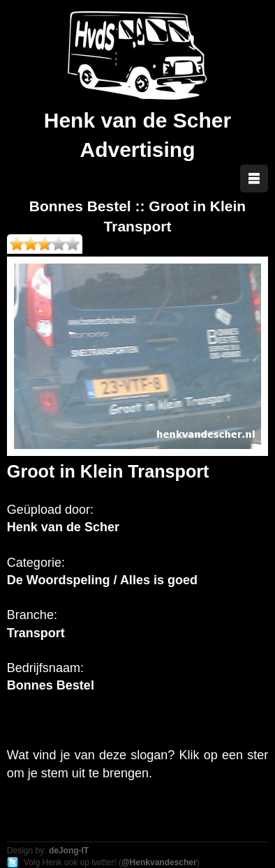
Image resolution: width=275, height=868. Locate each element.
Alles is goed (159, 580)
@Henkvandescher (159, 862)
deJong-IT (69, 851)
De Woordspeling (59, 580)
